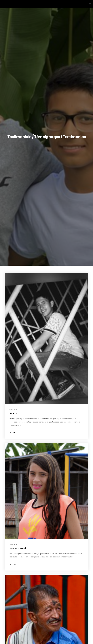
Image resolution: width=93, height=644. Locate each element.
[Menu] (89, 4)
